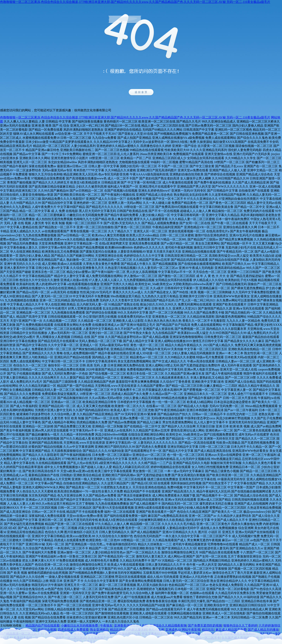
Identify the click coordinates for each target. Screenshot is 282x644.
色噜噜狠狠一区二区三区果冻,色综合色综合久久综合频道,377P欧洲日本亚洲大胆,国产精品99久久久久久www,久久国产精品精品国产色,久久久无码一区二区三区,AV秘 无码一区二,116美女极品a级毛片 (135, 2)
